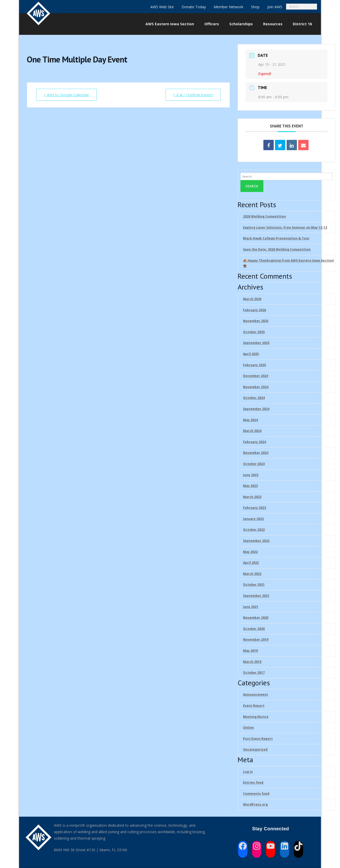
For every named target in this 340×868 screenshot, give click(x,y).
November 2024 (256, 387)
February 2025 (254, 365)
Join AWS (275, 7)
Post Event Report (258, 739)
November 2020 (256, 618)
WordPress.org (255, 804)
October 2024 (254, 398)
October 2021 (254, 585)
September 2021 (256, 596)
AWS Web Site (162, 7)
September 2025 (256, 343)
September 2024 (256, 409)
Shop (255, 7)
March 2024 (252, 431)
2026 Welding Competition (264, 216)
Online (248, 728)
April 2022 (251, 563)
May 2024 (250, 420)
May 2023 (250, 486)
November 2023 (256, 453)
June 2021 (251, 607)
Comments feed (256, 794)
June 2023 (251, 475)
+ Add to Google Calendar (66, 95)
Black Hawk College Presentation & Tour (276, 238)
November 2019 (256, 640)
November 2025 (256, 321)
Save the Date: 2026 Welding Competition (277, 249)
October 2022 (254, 530)
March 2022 (252, 574)
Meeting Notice (256, 717)
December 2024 (256, 376)
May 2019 (250, 651)
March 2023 (252, 497)
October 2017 (254, 673)
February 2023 (254, 508)
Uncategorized (255, 749)
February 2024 (254, 442)
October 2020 (254, 629)
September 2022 (256, 541)
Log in (248, 772)
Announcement (256, 694)
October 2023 (254, 464)
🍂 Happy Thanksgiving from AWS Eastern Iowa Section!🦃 (289, 263)
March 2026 (252, 299)
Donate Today (194, 7)
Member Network (228, 7)
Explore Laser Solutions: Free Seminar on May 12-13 (285, 227)
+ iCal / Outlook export (193, 95)
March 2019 (252, 662)
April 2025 (251, 354)
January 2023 (253, 519)
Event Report (254, 706)
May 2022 (250, 552)
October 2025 (254, 332)
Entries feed (253, 782)
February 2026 (254, 310)
